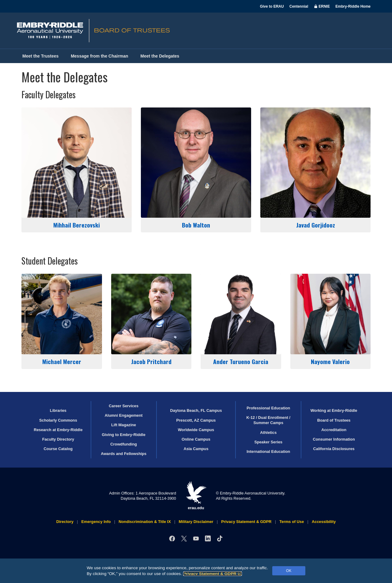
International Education (268, 451)
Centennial (299, 6)
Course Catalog (58, 449)
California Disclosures (334, 449)
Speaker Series (268, 442)
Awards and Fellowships (124, 454)
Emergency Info (96, 522)
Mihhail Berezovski (77, 168)
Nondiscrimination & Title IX (145, 522)
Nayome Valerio (331, 320)
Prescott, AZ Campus (196, 420)
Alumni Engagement (124, 415)
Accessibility (324, 522)
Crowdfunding (124, 444)
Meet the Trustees (40, 56)
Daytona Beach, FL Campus (196, 410)
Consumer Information (334, 439)
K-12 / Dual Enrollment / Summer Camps (268, 420)
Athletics (268, 433)
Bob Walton (196, 168)
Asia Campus (196, 449)
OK (289, 571)
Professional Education (268, 408)
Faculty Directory (58, 439)
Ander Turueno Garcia (241, 320)
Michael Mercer (62, 320)
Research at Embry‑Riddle (58, 430)
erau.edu (196, 496)
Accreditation (334, 430)
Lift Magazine (124, 425)
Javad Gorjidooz (315, 168)
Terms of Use (292, 522)
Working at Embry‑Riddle (334, 410)
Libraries (58, 410)
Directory (65, 522)
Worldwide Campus (196, 430)
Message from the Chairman (100, 56)
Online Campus (196, 439)
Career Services (124, 406)
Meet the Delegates (160, 56)
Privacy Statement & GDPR (213, 574)
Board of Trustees (334, 420)
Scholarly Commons (58, 420)
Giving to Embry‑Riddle (124, 435)
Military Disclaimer (196, 522)
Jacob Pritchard (151, 320)
